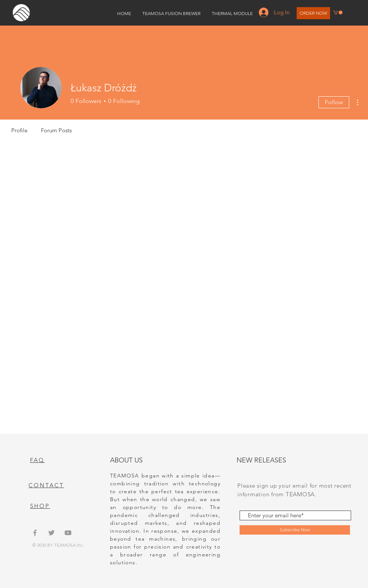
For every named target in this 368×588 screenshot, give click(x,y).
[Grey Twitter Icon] (51, 533)
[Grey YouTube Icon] (68, 533)
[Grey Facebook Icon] (35, 533)
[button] (338, 12)
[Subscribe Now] (295, 530)
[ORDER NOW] (313, 13)
